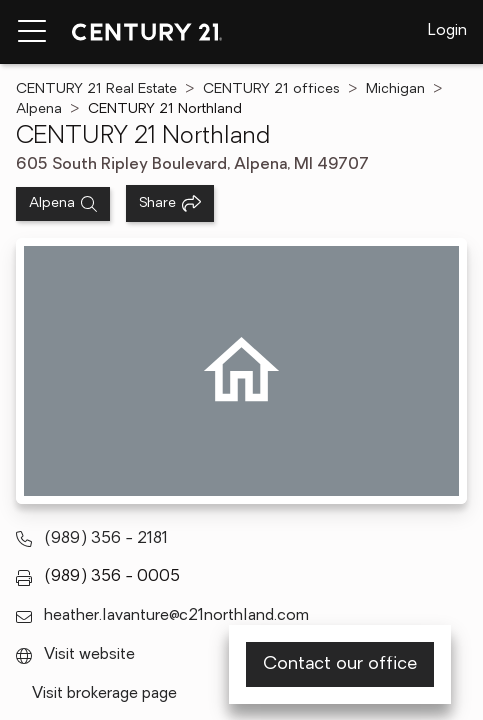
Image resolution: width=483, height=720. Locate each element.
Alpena (39, 109)
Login (447, 31)
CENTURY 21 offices (271, 89)
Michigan (395, 89)
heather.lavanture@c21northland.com (176, 616)
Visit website (89, 655)
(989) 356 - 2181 (106, 539)
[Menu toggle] (32, 32)
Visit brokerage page (104, 694)
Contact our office (340, 664)
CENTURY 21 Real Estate (96, 89)
